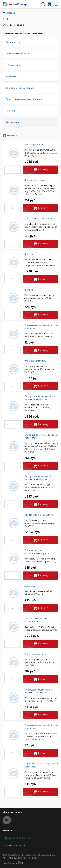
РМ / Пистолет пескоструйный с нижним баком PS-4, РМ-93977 (41, 699)
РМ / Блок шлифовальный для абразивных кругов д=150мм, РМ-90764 (39, 298)
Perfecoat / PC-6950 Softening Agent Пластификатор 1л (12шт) (40, 560)
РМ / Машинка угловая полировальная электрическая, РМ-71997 (40, 523)
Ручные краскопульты (35, 145)
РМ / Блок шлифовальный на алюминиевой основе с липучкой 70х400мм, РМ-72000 (40, 263)
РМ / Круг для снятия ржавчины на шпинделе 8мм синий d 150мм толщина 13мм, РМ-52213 (41, 775)
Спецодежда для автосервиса (40, 219)
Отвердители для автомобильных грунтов (37, 552)
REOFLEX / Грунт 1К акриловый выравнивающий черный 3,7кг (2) (41, 628)
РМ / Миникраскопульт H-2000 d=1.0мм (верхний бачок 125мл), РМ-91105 (41, 153)
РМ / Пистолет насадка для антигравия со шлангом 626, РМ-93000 (39, 488)
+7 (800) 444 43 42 (19, 838)
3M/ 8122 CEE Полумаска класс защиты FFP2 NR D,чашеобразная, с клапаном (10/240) (41, 227)
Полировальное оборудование (41, 515)
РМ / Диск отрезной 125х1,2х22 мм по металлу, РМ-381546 (40, 335)
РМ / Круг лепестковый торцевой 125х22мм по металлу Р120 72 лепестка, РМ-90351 (41, 736)
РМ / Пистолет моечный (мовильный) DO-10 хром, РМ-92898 (38, 408)
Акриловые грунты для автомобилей (36, 620)
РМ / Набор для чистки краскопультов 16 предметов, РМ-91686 (40, 369)
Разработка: (14, 863)
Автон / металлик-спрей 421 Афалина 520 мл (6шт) (39, 593)
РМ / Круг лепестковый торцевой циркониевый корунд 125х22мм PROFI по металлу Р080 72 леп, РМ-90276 (41, 448)
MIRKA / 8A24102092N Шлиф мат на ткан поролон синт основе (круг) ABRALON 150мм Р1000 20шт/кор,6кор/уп (40, 190)
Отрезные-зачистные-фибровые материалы (41, 327)
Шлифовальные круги (35, 180)
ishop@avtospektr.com (14, 845)
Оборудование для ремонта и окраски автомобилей (40, 398)
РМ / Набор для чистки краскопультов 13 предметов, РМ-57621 (40, 663)
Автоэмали (30, 586)
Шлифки (29, 254)
